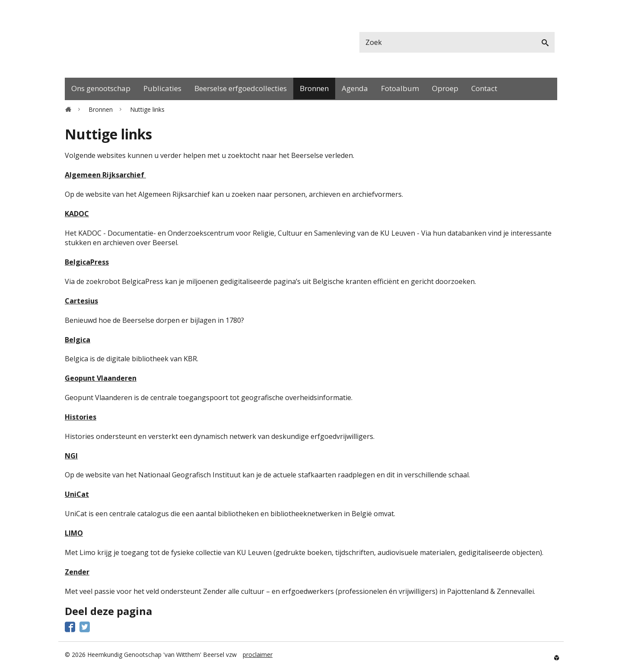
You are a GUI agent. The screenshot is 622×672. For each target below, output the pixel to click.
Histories (81, 417)
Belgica (78, 340)
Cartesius (81, 301)
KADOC (77, 214)
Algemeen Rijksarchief (105, 175)
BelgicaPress (87, 262)
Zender (77, 572)
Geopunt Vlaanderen (101, 378)
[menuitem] (101, 89)
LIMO (74, 533)
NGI (71, 456)
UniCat (77, 494)
